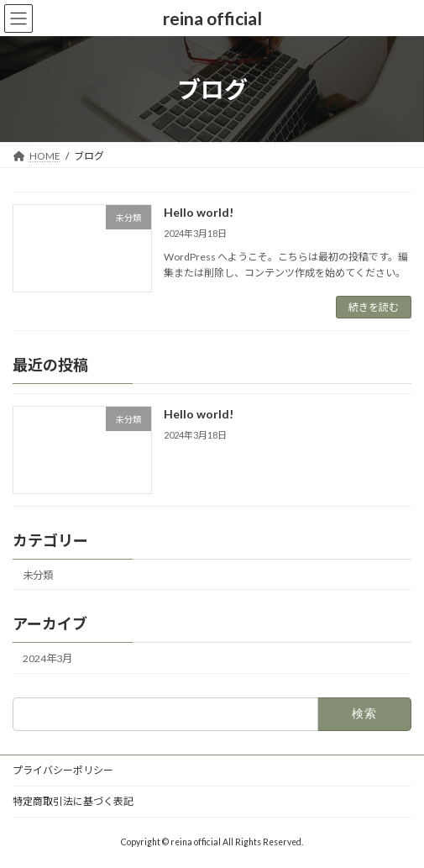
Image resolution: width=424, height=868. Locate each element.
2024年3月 (47, 658)
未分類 (38, 575)
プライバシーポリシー (63, 770)
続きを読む (374, 307)
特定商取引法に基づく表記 (73, 801)
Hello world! (199, 212)
